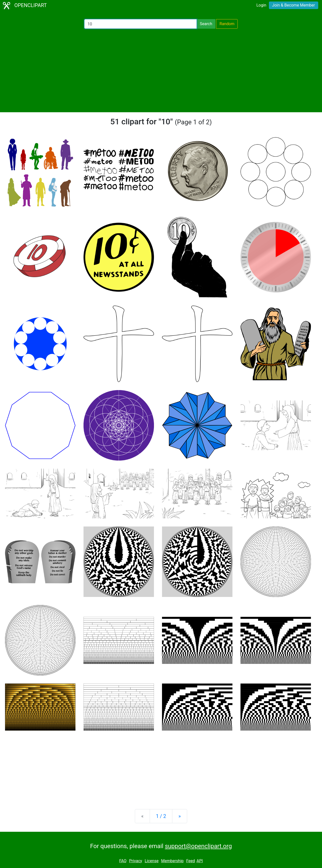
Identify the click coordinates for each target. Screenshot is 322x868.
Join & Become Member (294, 5)
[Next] (179, 816)
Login (261, 5)
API (200, 861)
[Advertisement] (161, 70)
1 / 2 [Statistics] (161, 816)
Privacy (136, 861)
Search (206, 24)
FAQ (123, 861)
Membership (172, 861)
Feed (191, 861)
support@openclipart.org (198, 846)
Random (227, 24)
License (152, 861)
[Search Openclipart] (140, 24)
